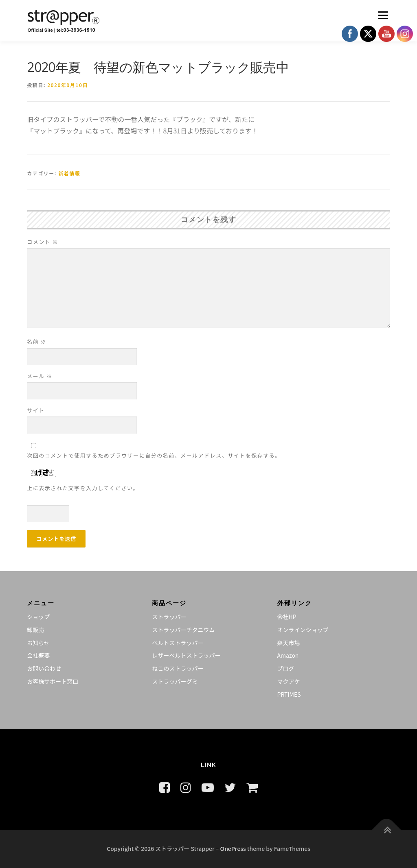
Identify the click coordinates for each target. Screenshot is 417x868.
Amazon (288, 655)
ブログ (286, 668)
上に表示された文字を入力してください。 (83, 488)
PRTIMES (289, 694)
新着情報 (69, 173)
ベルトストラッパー (178, 643)
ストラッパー (169, 617)
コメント (43, 242)
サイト (36, 410)
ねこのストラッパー (178, 668)
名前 (37, 341)
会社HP (287, 617)
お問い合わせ (44, 668)
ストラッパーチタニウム (183, 630)
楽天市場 (289, 643)
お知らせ (38, 643)
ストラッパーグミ (175, 681)
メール (40, 376)
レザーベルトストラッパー (186, 655)
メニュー (383, 15)
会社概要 (38, 655)
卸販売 (35, 630)
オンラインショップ (303, 630)
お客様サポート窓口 (53, 681)
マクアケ (289, 681)
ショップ (38, 617)
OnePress (233, 848)
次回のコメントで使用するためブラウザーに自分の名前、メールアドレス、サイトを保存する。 (154, 455)
